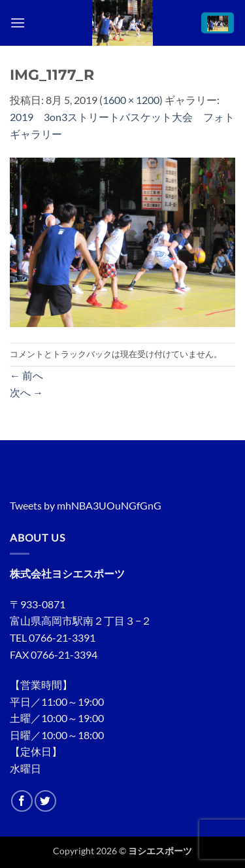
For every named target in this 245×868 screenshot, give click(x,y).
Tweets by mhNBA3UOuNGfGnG (86, 505)
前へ (26, 375)
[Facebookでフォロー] (22, 801)
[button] (18, 23)
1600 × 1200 (131, 100)
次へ (26, 392)
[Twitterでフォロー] (45, 801)
